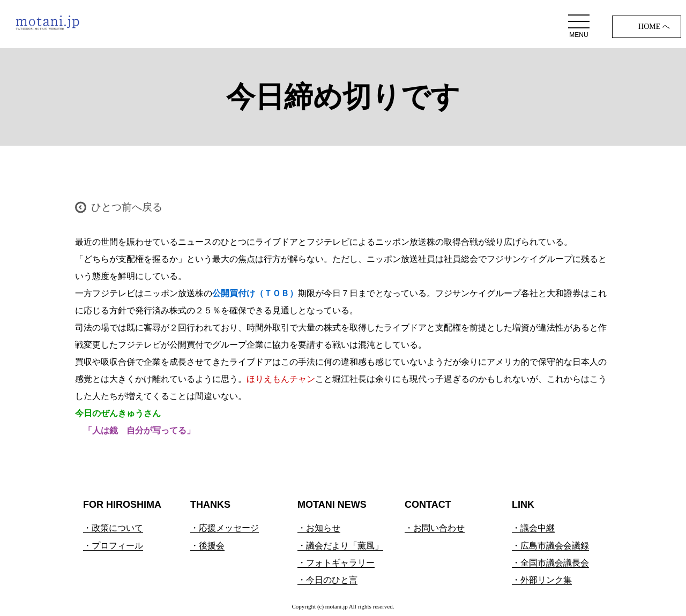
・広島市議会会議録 (550, 546)
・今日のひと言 (327, 580)
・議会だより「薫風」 (340, 546)
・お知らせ (319, 528)
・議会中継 (533, 528)
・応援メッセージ (225, 528)
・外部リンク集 (542, 580)
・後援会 (207, 546)
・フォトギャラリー (336, 563)
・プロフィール (113, 546)
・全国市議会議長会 (550, 563)
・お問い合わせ (435, 528)
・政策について (113, 528)
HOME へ (654, 27)
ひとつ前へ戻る (127, 207)
